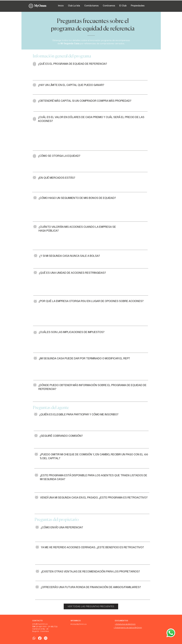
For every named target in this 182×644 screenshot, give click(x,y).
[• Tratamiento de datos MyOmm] (128, 628)
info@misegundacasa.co (72, 217)
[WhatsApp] (34, 638)
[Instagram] (46, 638)
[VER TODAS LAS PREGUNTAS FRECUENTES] (91, 606)
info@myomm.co (40, 624)
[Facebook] (40, 638)
